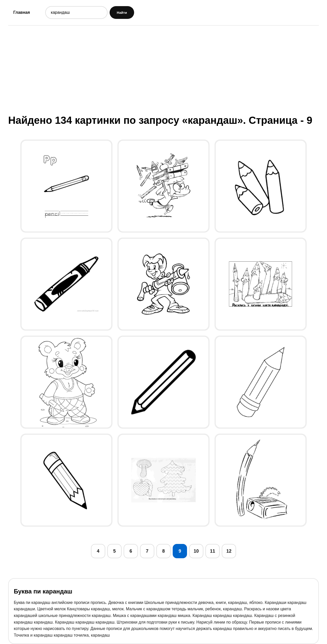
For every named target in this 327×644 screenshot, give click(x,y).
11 (213, 551)
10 (196, 551)
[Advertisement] (163, 70)
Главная (22, 12)
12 (229, 551)
